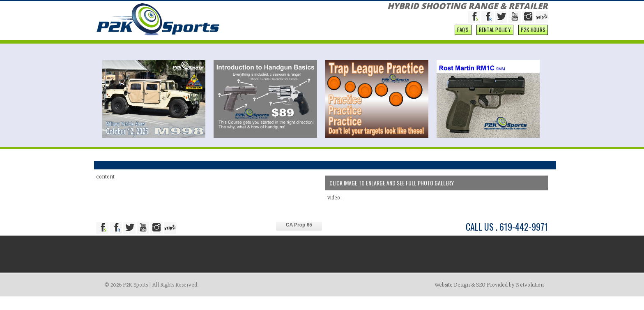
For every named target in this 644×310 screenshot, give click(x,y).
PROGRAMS (496, 8)
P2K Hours (533, 43)
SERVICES (323, 8)
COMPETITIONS (453, 8)
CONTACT (533, 8)
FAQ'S (463, 43)
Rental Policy (495, 43)
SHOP (267, 8)
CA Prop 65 (299, 238)
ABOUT (291, 8)
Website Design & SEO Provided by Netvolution (489, 298)
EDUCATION (409, 8)
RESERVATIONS (235, 8)
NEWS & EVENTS (366, 8)
